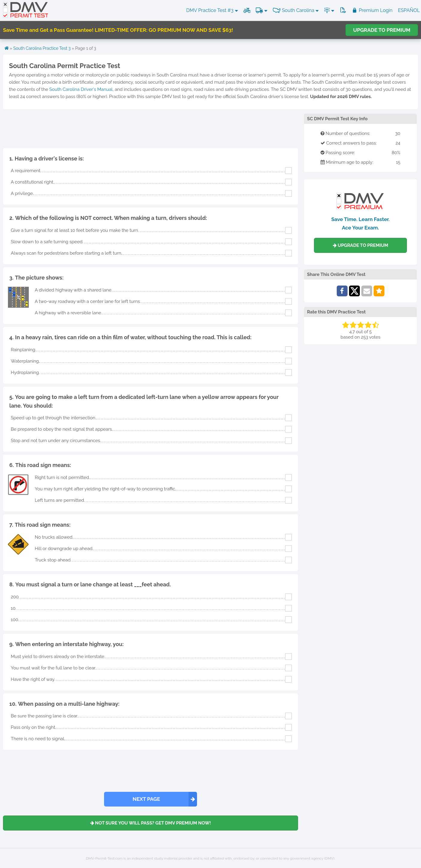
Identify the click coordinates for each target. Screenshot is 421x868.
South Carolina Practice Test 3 (42, 48)
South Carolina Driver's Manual (81, 89)
